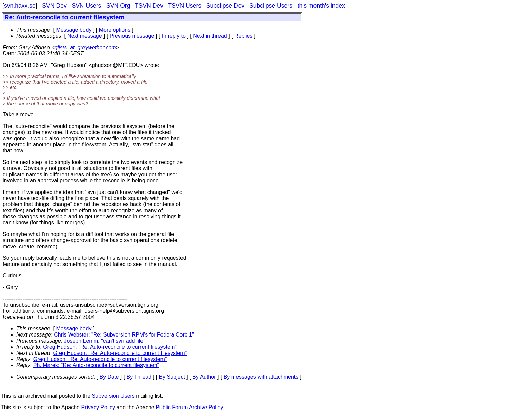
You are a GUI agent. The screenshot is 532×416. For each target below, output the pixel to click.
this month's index (321, 6)
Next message (84, 36)
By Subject (172, 377)
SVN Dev (54, 6)
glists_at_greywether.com (85, 47)
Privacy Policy (98, 407)
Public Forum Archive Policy (189, 407)
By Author (204, 377)
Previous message (132, 36)
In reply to (174, 36)
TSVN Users (185, 6)
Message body (74, 30)
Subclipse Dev (225, 6)
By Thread (139, 377)
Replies (243, 36)
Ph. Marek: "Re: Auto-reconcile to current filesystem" (96, 365)
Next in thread (210, 36)
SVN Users (86, 6)
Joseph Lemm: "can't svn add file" (105, 341)
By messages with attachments (261, 377)
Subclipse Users (271, 6)
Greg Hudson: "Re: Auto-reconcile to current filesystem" (110, 347)
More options (115, 30)
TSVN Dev (149, 6)
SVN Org (118, 6)
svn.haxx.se (20, 6)
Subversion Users (113, 396)
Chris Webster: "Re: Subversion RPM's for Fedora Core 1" (124, 335)
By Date (109, 377)
